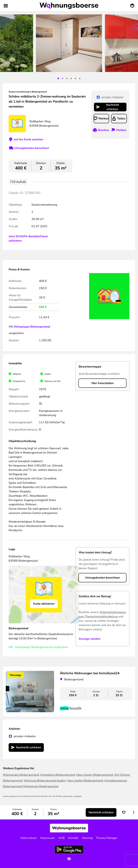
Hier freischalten (103, 383)
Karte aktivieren (44, 604)
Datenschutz (29, 838)
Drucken (103, 130)
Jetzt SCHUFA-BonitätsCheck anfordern (28, 239)
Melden (121, 130)
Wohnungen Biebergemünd (21, 775)
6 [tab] (80, 78)
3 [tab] (67, 78)
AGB (62, 838)
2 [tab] (63, 78)
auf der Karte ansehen (28, 139)
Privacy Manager (107, 838)
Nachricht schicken (112, 107)
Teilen (121, 119)
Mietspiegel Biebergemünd (32, 327)
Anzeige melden (90, 639)
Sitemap (87, 838)
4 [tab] (71, 78)
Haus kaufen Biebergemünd (85, 781)
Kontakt (73, 838)
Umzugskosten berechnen (32, 148)
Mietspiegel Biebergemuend (34, 647)
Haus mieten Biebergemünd (94, 775)
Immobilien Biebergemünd (57, 775)
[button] (134, 812)
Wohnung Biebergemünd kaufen (45, 781)
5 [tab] (75, 78)
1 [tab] (58, 78)
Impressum (48, 838)
